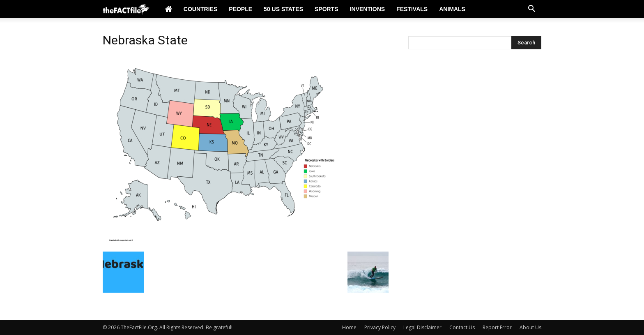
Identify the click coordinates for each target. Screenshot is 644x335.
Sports (327, 9)
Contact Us (462, 327)
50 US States (283, 9)
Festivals (412, 9)
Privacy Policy (380, 327)
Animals (452, 9)
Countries (200, 9)
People (240, 9)
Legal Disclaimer (422, 327)
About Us (530, 327)
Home (349, 327)
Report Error (497, 327)
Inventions (368, 9)
